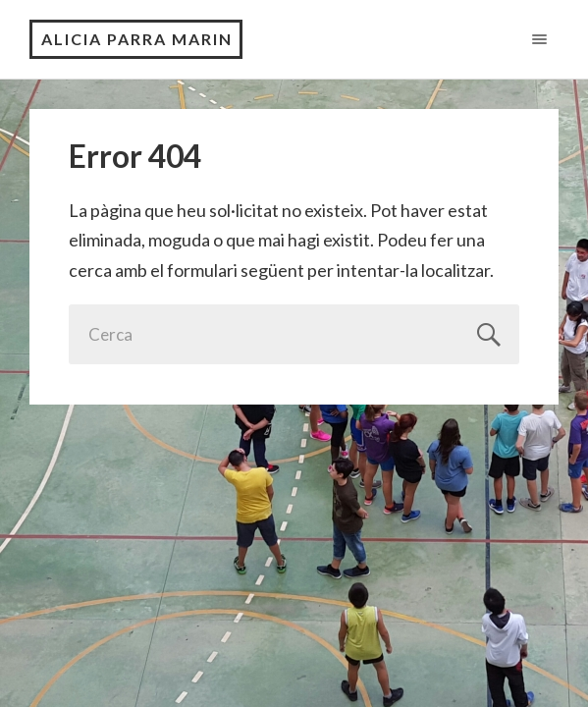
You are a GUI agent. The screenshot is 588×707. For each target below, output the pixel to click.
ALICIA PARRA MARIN (137, 39)
